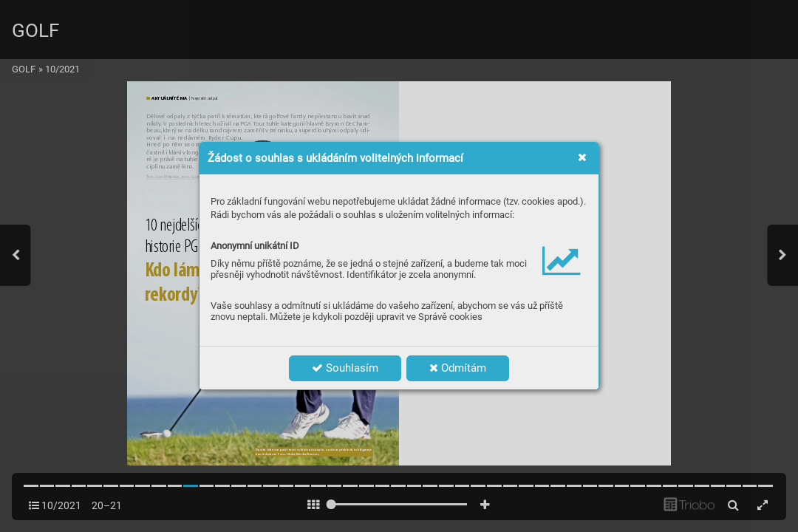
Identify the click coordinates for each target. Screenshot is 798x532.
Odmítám (458, 368)
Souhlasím (345, 368)
